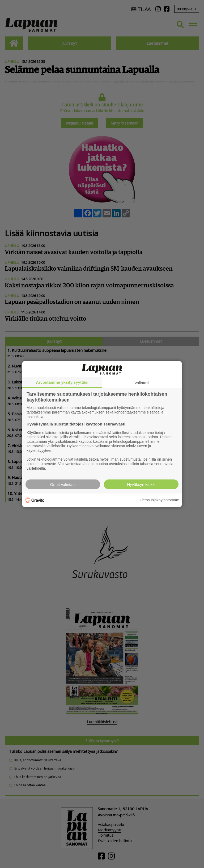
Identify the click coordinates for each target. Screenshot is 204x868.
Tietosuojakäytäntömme (159, 500)
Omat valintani (63, 484)
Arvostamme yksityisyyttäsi (62, 382)
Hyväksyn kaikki (141, 484)
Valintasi (142, 383)
